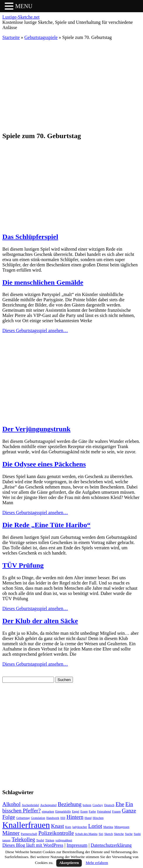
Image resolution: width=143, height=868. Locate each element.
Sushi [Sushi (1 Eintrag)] (137, 834)
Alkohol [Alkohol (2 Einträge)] (11, 804)
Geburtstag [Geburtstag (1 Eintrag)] (23, 818)
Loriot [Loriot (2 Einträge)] (95, 826)
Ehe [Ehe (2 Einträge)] (120, 804)
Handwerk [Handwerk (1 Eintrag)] (53, 818)
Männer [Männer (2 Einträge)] (11, 833)
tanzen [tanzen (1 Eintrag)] (6, 840)
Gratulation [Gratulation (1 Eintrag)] (38, 818)
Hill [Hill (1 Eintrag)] (63, 818)
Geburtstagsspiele (41, 37)
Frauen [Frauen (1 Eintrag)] (116, 811)
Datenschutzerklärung (111, 845)
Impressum (77, 845)
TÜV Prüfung (23, 565)
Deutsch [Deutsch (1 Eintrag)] (109, 805)
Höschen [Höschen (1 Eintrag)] (98, 818)
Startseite (11, 37)
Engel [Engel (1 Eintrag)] (76, 811)
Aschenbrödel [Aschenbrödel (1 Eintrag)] (30, 805)
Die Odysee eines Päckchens (44, 464)
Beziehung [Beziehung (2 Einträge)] (70, 804)
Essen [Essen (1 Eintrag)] (84, 811)
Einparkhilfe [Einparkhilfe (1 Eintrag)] (63, 811)
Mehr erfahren (97, 863)
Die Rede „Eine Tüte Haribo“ (46, 525)
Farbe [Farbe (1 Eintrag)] (92, 811)
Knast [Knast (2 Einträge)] (57, 826)
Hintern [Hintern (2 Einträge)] (75, 817)
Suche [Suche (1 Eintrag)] (129, 834)
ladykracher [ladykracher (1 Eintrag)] (80, 827)
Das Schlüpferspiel (30, 237)
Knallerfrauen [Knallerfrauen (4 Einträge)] (26, 825)
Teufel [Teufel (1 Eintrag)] (40, 840)
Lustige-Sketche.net (21, 17)
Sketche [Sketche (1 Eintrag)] (119, 834)
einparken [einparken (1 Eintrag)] (48, 811)
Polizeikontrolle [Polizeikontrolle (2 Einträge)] (56, 833)
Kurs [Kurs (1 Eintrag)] (68, 827)
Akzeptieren (69, 863)
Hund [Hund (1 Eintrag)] (88, 818)
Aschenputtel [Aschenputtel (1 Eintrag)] (48, 805)
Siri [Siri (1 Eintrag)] (101, 834)
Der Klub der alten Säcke (40, 621)
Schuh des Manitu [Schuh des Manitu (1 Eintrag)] (86, 834)
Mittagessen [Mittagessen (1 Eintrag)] (122, 827)
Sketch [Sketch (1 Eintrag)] (109, 834)
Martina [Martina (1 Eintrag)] (108, 827)
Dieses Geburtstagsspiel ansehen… (35, 330)
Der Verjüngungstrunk (36, 429)
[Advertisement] (71, 85)
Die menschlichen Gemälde (43, 282)
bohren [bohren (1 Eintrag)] (87, 805)
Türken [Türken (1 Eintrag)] (50, 840)
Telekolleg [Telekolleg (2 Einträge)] (23, 839)
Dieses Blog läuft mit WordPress (33, 845)
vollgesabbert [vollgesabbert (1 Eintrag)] (64, 840)
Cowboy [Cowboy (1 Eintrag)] (98, 805)
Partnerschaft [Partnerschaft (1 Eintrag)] (29, 834)
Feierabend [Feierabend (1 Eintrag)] (104, 811)
